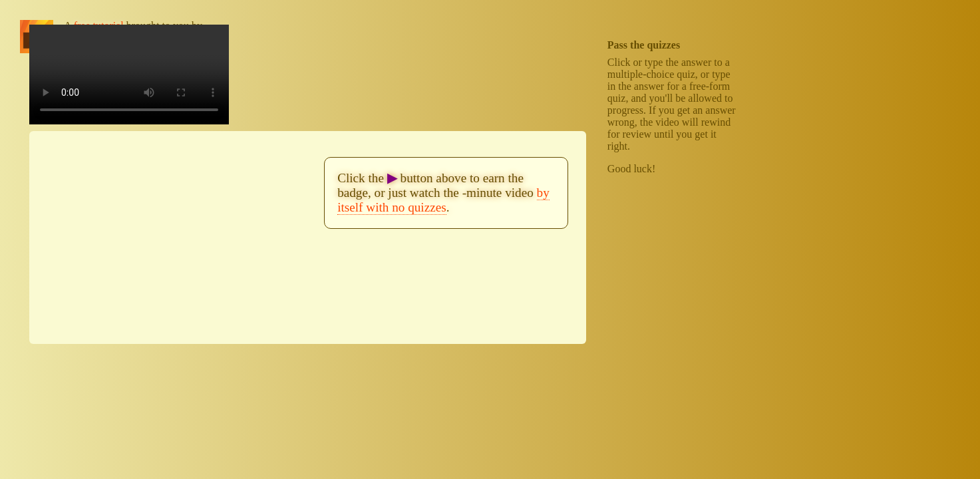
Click (619, 62)
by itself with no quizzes (443, 200)
